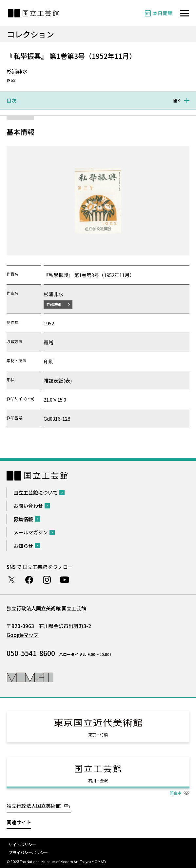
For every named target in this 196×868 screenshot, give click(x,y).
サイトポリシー (22, 845)
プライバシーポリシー (28, 852)
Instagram (47, 580)
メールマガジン (31, 532)
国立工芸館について (36, 493)
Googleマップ (22, 635)
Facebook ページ (29, 580)
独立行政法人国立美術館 (34, 806)
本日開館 (163, 13)
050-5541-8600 (31, 653)
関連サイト (19, 822)
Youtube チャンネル (65, 580)
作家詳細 (53, 304)
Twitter (11, 580)
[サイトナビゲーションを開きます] (184, 13)
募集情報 (23, 519)
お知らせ (23, 546)
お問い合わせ (28, 506)
